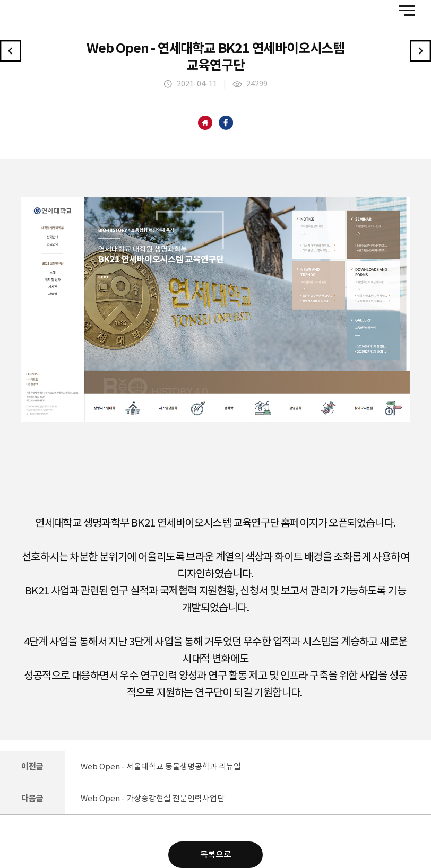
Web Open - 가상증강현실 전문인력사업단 (153, 799)
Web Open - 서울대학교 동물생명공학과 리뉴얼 (161, 767)
